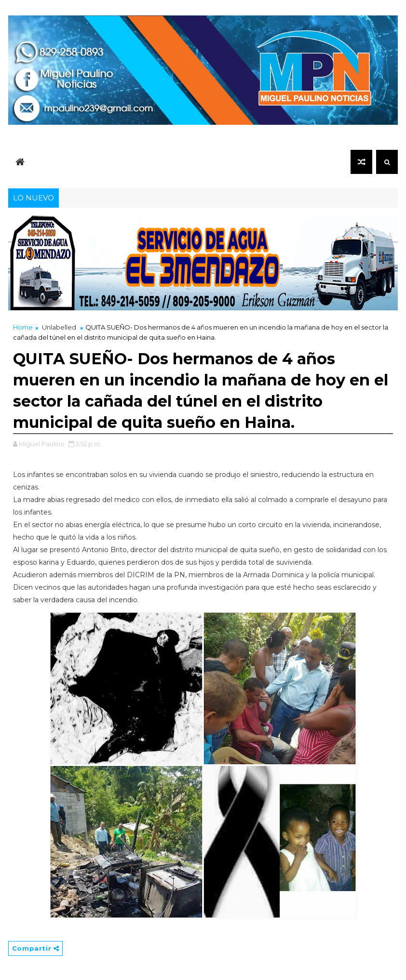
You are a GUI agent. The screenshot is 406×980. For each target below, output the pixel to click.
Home (23, 327)
